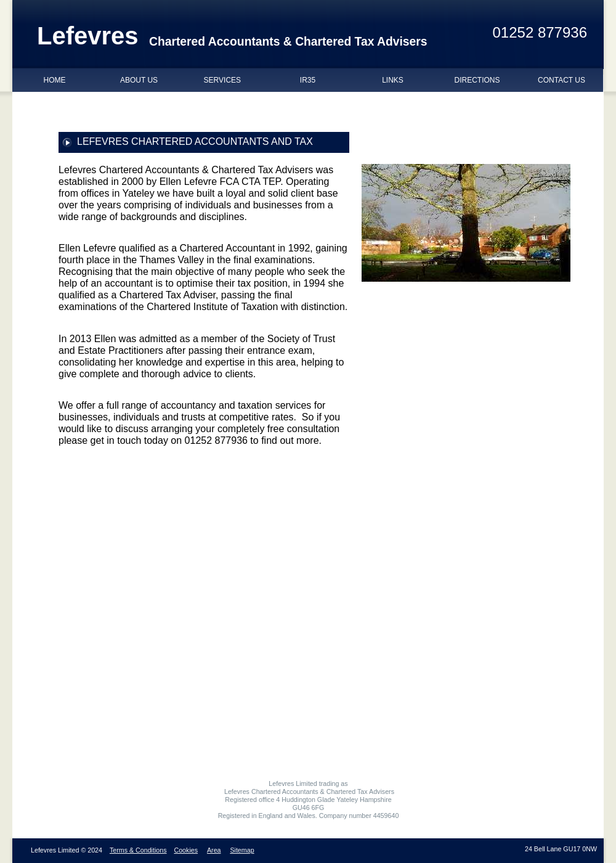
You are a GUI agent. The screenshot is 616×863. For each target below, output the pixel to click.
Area (214, 850)
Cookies (186, 850)
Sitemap (242, 850)
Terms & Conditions (138, 850)
